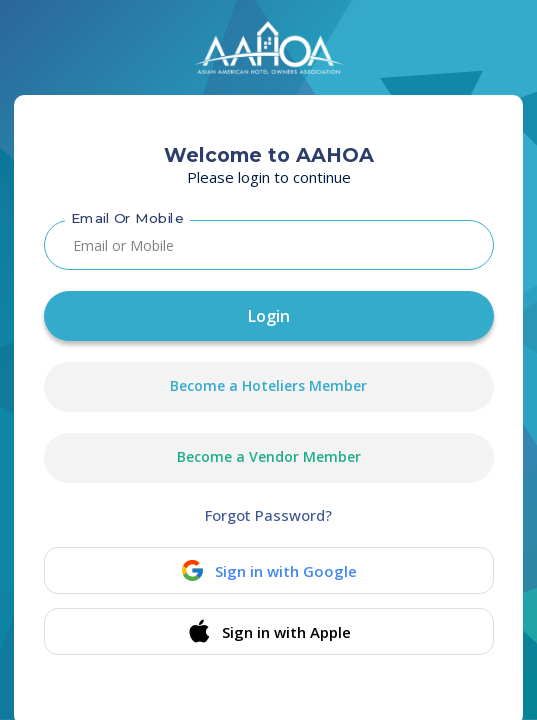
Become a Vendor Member (269, 456)
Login (269, 316)
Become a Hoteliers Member (268, 385)
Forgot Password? (268, 515)
